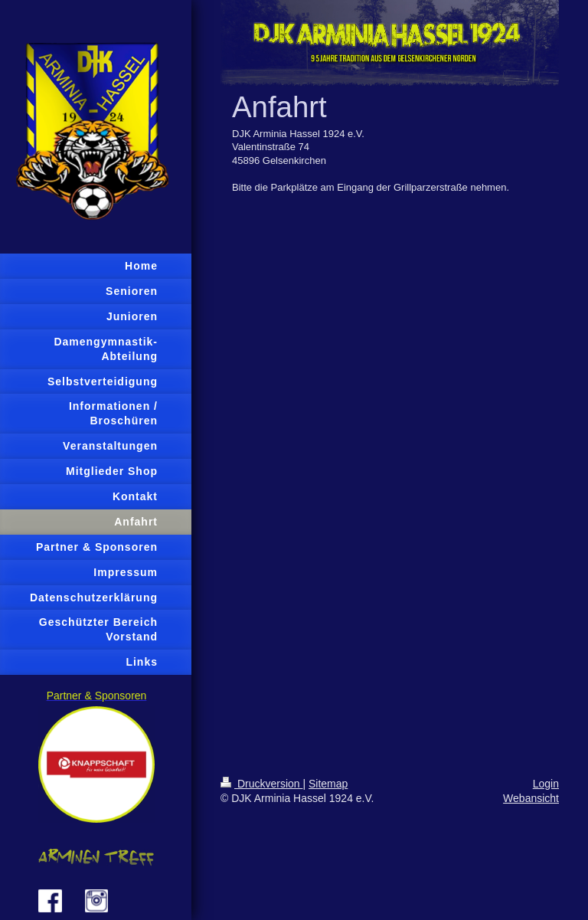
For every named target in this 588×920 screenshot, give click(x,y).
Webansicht (531, 798)
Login (546, 784)
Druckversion (261, 784)
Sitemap (328, 784)
